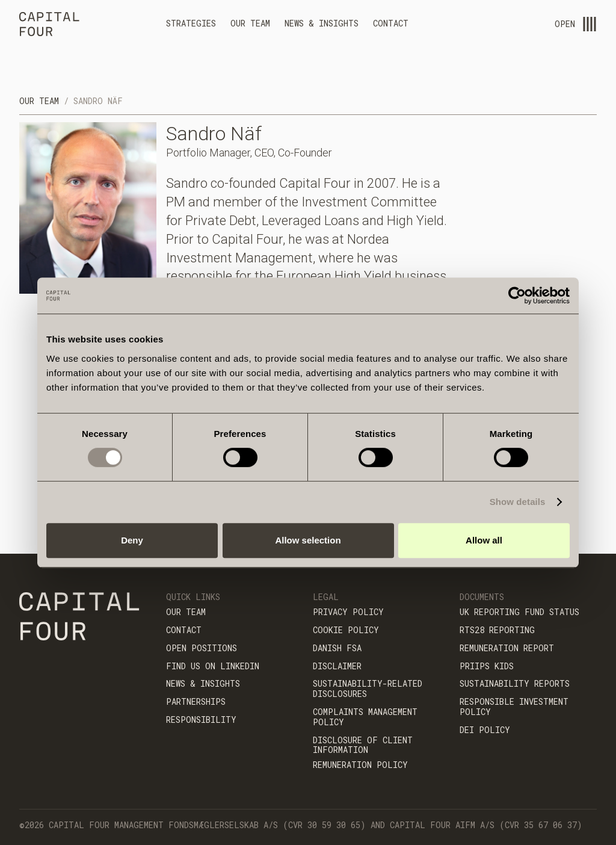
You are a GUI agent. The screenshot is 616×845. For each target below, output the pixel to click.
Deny (132, 540)
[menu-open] (590, 24)
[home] (49, 26)
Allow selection (308, 540)
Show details (518, 502)
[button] (191, 25)
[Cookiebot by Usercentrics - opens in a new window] (517, 296)
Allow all (484, 540)
